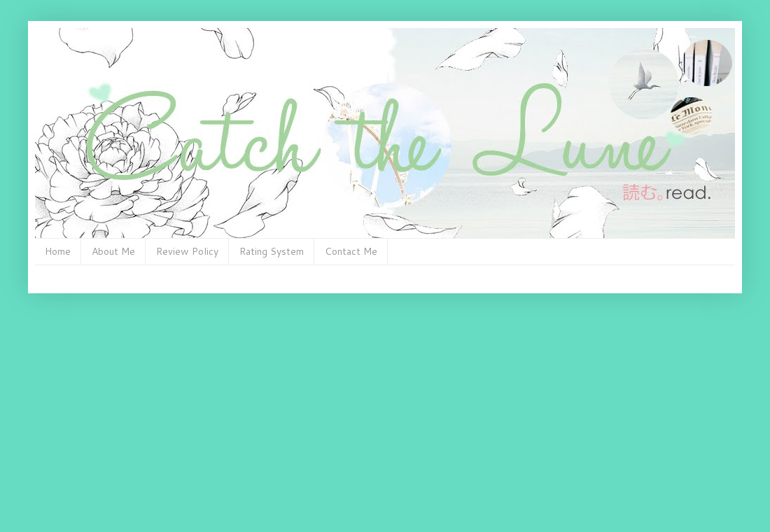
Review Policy (187, 251)
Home (58, 251)
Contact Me (351, 251)
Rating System (272, 251)
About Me (113, 251)
